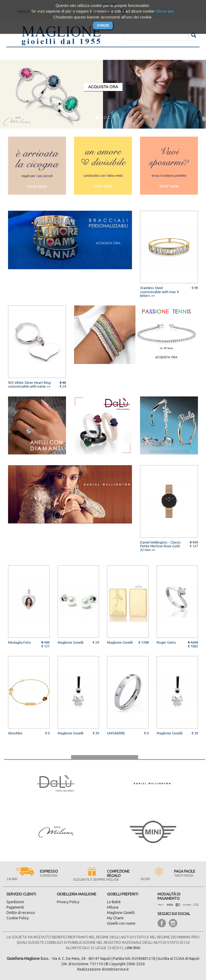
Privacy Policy (68, 902)
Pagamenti (15, 907)
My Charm (115, 918)
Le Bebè (114, 902)
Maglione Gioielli (71, 642)
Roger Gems (166, 642)
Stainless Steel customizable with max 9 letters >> (159, 292)
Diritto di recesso (21, 913)
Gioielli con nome (121, 923)
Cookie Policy (18, 918)
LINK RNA (133, 948)
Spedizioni (15, 902)
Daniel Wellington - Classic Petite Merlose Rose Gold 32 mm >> (160, 546)
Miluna (113, 907)
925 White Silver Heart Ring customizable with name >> (29, 384)
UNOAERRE (116, 733)
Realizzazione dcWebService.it (103, 969)
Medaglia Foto (19, 642)
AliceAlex (15, 733)
